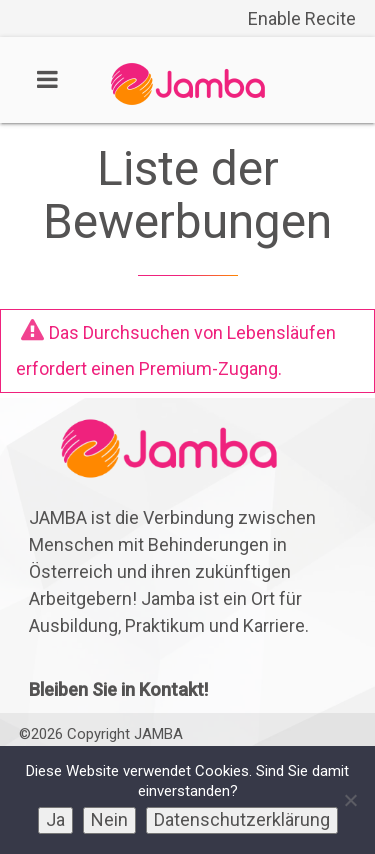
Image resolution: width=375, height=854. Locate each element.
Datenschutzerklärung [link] (242, 819)
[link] (188, 99)
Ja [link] (55, 819)
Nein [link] (109, 819)
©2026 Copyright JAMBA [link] (101, 734)
